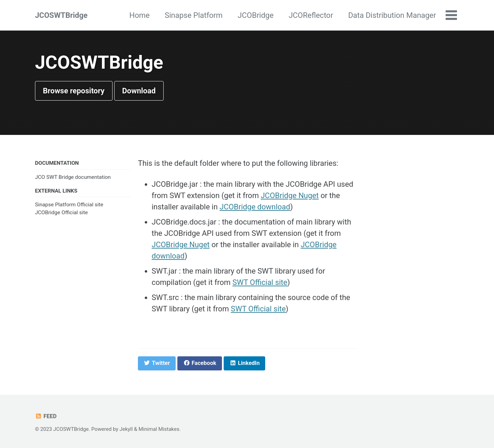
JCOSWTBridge (61, 15)
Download (139, 91)
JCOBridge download (255, 207)
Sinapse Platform (194, 15)
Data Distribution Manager (392, 15)
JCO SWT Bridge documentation (73, 177)
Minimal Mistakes (159, 429)
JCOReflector (311, 15)
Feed (46, 416)
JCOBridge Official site (61, 212)
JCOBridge (256, 15)
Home (139, 15)
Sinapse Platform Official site (69, 205)
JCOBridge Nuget (290, 196)
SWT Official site (260, 282)
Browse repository (74, 91)
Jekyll (126, 429)
